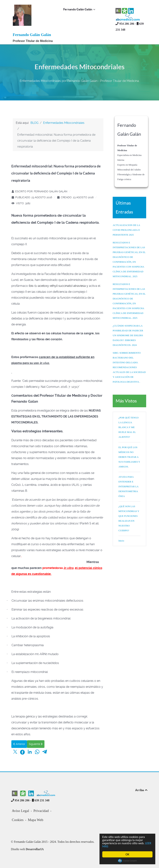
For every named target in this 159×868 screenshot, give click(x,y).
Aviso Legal (21, 811)
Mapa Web (36, 820)
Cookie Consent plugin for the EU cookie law (127, 861)
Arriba (142, 790)
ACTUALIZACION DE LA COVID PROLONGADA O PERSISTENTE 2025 (126, 230)
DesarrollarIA (35, 849)
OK (127, 854)
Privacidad (41, 811)
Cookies (18, 820)
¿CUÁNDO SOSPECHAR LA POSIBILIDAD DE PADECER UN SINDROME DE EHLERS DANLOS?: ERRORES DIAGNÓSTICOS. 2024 (128, 335)
